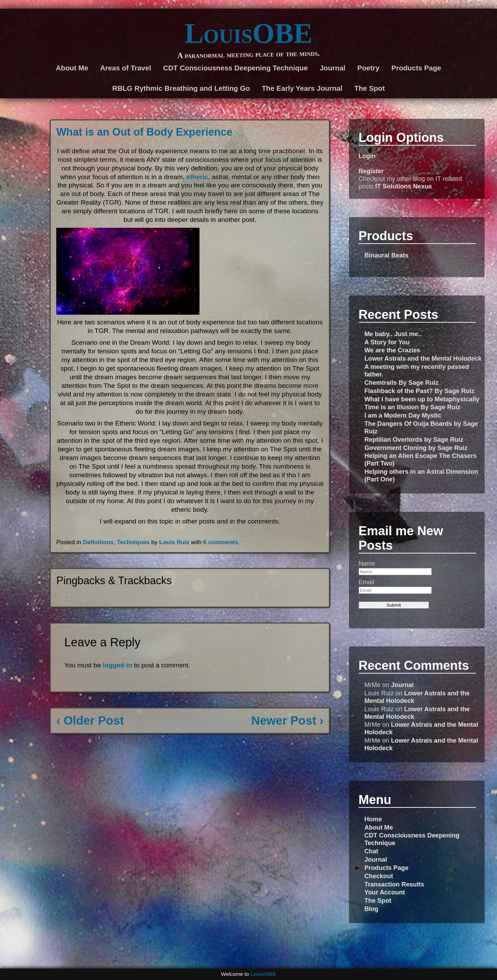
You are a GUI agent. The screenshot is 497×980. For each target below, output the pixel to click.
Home (373, 819)
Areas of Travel (126, 68)
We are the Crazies (392, 350)
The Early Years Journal (302, 88)
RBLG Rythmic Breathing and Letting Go (181, 88)
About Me (72, 68)
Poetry (368, 68)
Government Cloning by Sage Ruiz (416, 448)
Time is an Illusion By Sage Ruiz (412, 407)
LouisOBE (248, 33)
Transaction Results (394, 884)
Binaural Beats (387, 255)
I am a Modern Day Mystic (403, 415)
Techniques (133, 542)
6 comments (221, 542)
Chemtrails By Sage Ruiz (402, 383)
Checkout (379, 876)
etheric (197, 177)
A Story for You (387, 342)
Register (371, 171)
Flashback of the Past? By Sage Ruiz (420, 391)
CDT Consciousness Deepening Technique (236, 68)
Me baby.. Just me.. (393, 334)
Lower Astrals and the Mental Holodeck (423, 358)
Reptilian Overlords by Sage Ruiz (414, 439)
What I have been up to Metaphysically (422, 399)
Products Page (416, 68)
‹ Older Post (90, 721)
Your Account (385, 892)
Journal (333, 68)
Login (367, 156)
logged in (118, 665)
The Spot (370, 88)
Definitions (98, 542)
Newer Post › (287, 721)
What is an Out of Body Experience (144, 132)
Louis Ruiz (174, 542)
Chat (372, 851)
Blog (372, 909)
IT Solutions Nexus (403, 186)
